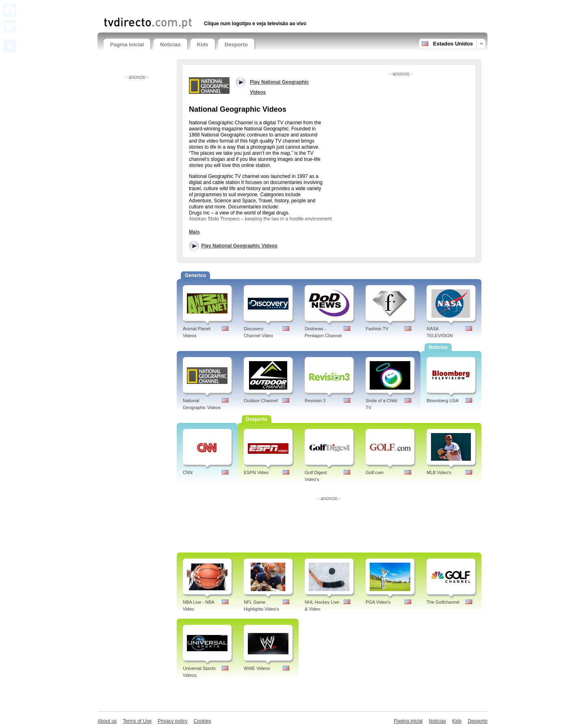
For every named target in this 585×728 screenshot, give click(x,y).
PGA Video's (378, 602)
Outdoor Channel (261, 401)
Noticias (170, 44)
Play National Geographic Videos (239, 246)
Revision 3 (315, 401)
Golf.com (375, 472)
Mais (194, 232)
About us (107, 721)
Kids (203, 44)
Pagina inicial (127, 44)
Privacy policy (172, 721)
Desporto (236, 44)
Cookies (202, 721)
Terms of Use (137, 721)
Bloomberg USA (443, 401)
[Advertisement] (199, 7)
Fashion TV (377, 329)
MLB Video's (439, 472)
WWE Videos (257, 668)
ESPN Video (256, 472)
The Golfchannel (443, 602)
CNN (188, 472)
